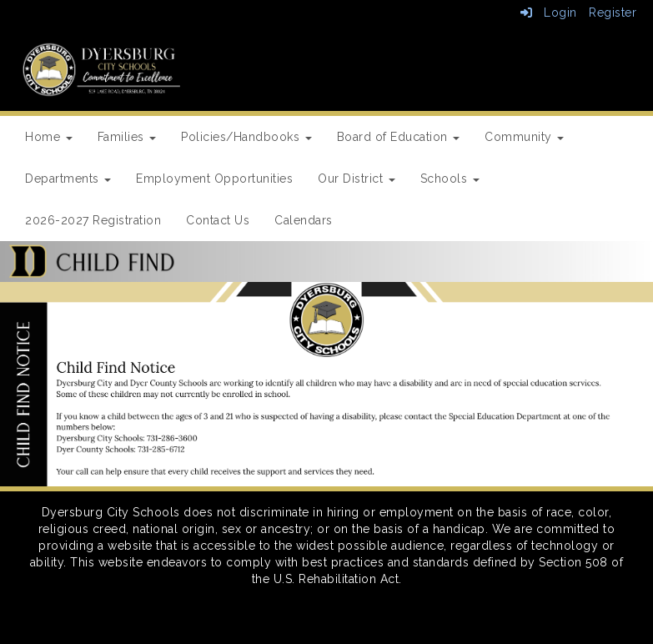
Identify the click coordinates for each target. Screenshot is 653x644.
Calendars (304, 220)
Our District (357, 179)
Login (549, 13)
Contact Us (218, 220)
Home (49, 137)
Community (524, 137)
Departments (68, 179)
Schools (450, 179)
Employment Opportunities (214, 179)
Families (127, 137)
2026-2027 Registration (93, 220)
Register (613, 13)
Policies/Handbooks (246, 137)
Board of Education (399, 137)
